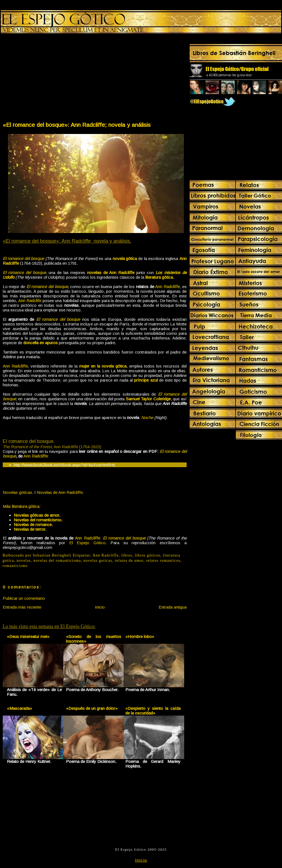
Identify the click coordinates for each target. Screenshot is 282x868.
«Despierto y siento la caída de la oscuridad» (153, 711)
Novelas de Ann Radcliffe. (60, 492)
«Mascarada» (20, 708)
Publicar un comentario (24, 598)
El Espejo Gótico (87, 543)
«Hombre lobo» (140, 636)
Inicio (100, 607)
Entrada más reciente (22, 607)
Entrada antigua (173, 607)
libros (127, 555)
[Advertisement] (48, 79)
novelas (24, 561)
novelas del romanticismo (57, 561)
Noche (147, 417)
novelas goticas (98, 561)
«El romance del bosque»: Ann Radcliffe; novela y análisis (77, 125)
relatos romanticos (163, 561)
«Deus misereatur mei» (28, 636)
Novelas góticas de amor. (37, 515)
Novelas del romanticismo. (38, 520)
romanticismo (15, 566)
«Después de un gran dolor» (92, 708)
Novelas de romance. (33, 525)
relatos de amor (129, 561)
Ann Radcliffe (106, 555)
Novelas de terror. (30, 529)
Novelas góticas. (18, 492)
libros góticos (148, 555)
